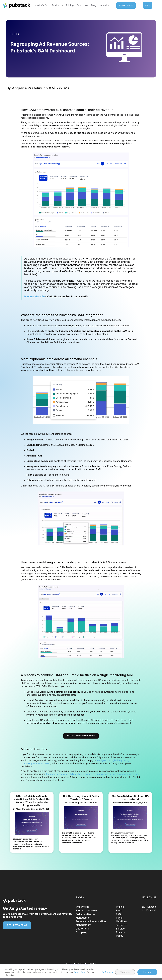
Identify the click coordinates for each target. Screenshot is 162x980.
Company (81, 932)
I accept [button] (147, 972)
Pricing (70, 5)
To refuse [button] (125, 972)
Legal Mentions (121, 920)
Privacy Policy (120, 934)
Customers (82, 5)
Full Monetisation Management (86, 916)
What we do (41, 5)
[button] (57, 5)
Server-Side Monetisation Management (91, 923)
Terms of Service (121, 927)
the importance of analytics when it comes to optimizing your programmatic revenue (92, 774)
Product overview (86, 911)
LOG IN (148, 5)
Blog (94, 5)
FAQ (118, 914)
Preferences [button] (107, 972)
